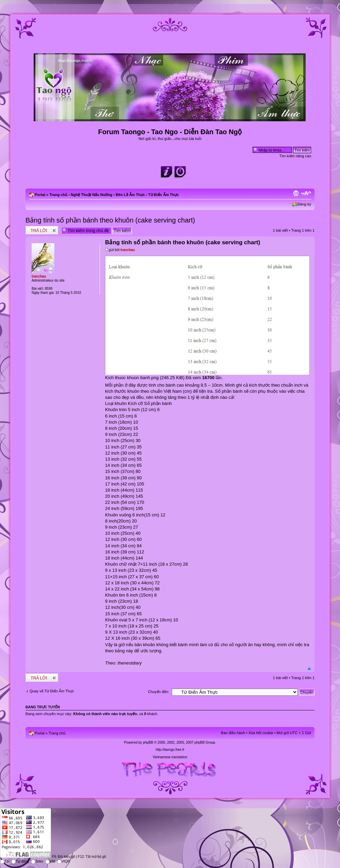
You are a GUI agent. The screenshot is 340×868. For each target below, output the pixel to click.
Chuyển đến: (158, 692)
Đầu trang (309, 669)
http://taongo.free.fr (170, 750)
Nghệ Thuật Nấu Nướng (91, 195)
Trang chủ (58, 195)
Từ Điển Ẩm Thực (164, 195)
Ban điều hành (233, 733)
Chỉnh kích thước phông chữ (306, 193)
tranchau (128, 250)
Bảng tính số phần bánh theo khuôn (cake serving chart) (110, 220)
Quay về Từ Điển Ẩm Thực (52, 691)
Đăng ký (304, 204)
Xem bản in (296, 193)
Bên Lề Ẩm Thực (130, 195)
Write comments (42, 230)
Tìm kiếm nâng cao (295, 156)
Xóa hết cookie (261, 733)
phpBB (148, 742)
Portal (40, 195)
